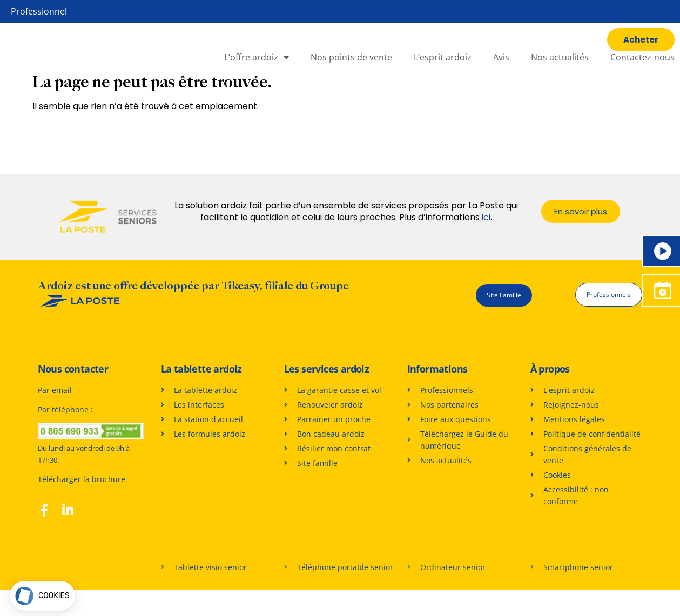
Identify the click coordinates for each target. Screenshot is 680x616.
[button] (42, 596)
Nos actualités (560, 71)
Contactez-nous (642, 71)
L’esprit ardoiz (443, 71)
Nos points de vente (351, 71)
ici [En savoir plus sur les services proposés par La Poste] (486, 244)
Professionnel (39, 11)
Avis (501, 71)
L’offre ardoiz (257, 71)
